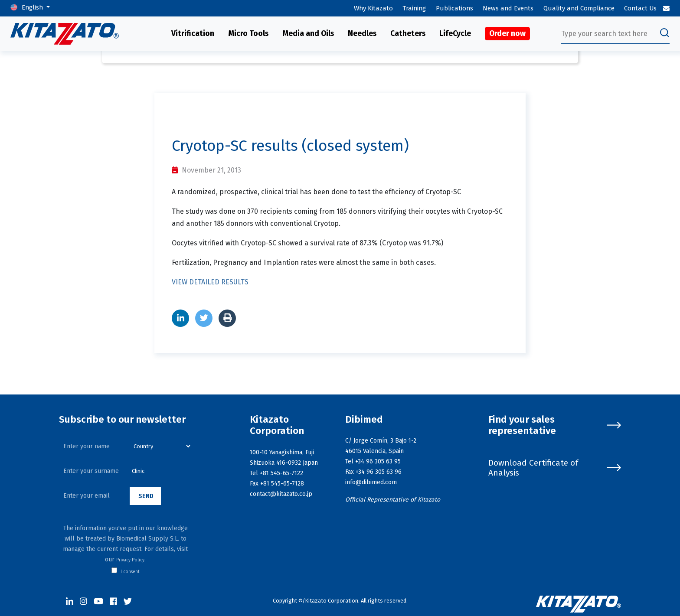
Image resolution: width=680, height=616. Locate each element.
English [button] (33, 7)
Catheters (408, 34)
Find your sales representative (555, 425)
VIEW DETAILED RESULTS (210, 282)
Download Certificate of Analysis (555, 468)
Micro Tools (248, 34)
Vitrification (193, 34)
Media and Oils (308, 34)
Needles (362, 34)
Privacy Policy (130, 560)
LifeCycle (455, 34)
